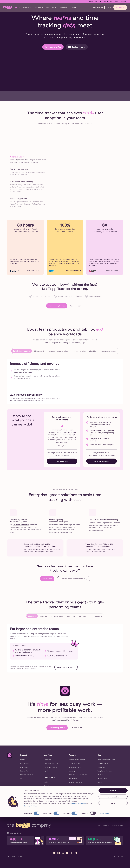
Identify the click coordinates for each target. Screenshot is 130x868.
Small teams (97, 616)
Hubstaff (46, 790)
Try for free (120, 7)
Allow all (113, 841)
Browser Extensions (27, 775)
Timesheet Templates (43, 804)
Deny (113, 854)
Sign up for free (62, 461)
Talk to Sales (47, 579)
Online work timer (75, 764)
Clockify (46, 782)
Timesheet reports (75, 767)
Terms (106, 779)
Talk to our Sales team (102, 461)
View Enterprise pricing (66, 667)
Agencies (44, 616)
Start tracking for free (53, 47)
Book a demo (98, 7)
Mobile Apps (24, 767)
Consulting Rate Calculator (75, 807)
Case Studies (24, 764)
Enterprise (63, 7)
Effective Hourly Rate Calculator (95, 807)
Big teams (32, 616)
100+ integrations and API (57, 656)
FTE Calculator (88, 804)
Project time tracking (50, 767)
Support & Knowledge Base (106, 760)
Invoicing (72, 771)
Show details (104, 864)
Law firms (71, 616)
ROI (90, 549)
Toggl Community (103, 764)
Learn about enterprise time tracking (74, 579)
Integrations (73, 779)
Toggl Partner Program (105, 771)
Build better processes (22, 351)
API (21, 779)
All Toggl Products (95, 1)
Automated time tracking (25, 656)
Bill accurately (40, 351)
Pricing (73, 7)
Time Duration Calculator (44, 807)
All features (73, 786)
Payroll (46, 771)
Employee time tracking (51, 764)
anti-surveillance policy (21, 525)
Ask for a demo (76, 728)
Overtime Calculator (101, 804)
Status (100, 782)
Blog (111, 1)
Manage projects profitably (59, 351)
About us (117, 1)
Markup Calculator (59, 807)
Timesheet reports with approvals (60, 651)
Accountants (84, 616)
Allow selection (113, 848)
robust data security (39, 549)
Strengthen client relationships (85, 351)
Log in (105, 1)
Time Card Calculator (58, 804)
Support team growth (109, 351)
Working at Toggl (118, 825)
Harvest (46, 786)
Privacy (100, 779)
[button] (27, 7)
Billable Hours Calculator (74, 804)
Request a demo (76, 306)
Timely (46, 793)
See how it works (77, 47)
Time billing (47, 760)
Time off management (76, 782)
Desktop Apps (25, 771)
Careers (124, 1)
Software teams (57, 616)
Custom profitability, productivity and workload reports (28, 651)
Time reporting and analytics (78, 775)
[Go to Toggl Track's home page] (12, 7)
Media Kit (100, 775)
